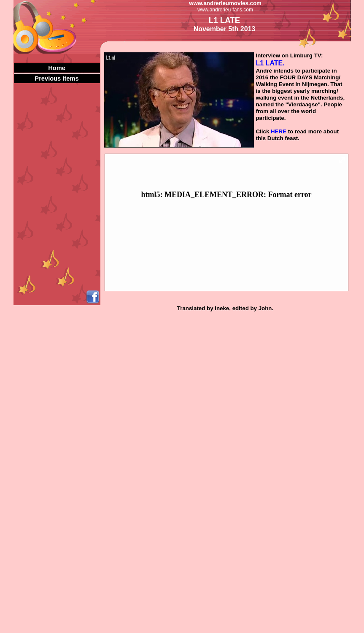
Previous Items (57, 78)
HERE (279, 131)
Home (57, 68)
